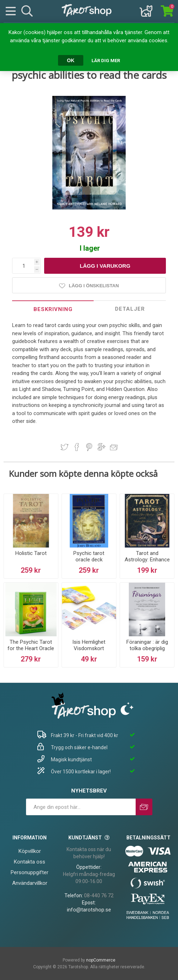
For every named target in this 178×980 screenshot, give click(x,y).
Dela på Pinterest (89, 447)
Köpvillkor (30, 851)
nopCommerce (101, 960)
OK (71, 60)
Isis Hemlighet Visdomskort (89, 645)
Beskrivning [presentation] (53, 309)
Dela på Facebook (77, 447)
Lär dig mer (106, 61)
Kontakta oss (30, 862)
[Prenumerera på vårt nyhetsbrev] (81, 807)
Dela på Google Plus (101, 447)
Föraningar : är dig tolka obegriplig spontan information (147, 652)
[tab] (53, 309)
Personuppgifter (30, 872)
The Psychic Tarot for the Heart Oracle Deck (31, 648)
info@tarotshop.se (89, 910)
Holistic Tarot (31, 553)
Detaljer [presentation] (130, 309)
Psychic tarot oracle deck (89, 556)
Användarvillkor (30, 883)
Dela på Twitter (64, 447)
